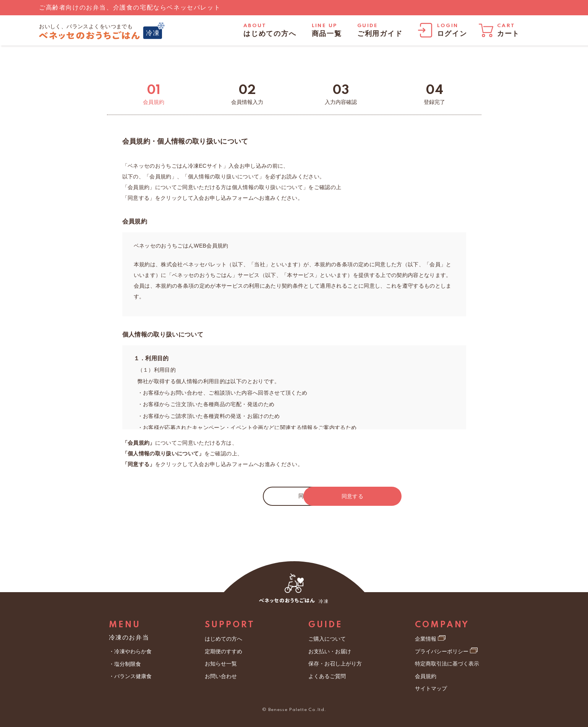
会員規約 (426, 676)
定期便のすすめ (224, 651)
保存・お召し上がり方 (335, 664)
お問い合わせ (221, 676)
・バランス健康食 (130, 676)
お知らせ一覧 (221, 664)
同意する (349, 496)
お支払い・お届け (330, 651)
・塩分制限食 (125, 664)
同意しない (239, 496)
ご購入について (327, 639)
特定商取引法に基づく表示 (447, 664)
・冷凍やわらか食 (130, 651)
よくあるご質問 (327, 676)
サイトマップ (431, 688)
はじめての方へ (224, 639)
